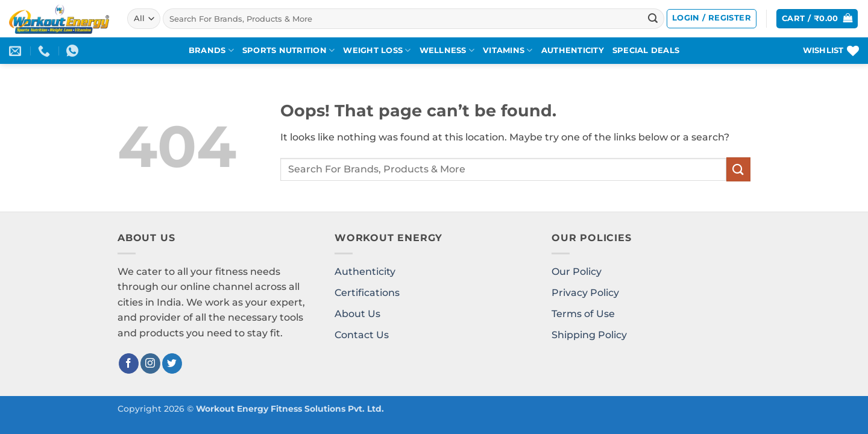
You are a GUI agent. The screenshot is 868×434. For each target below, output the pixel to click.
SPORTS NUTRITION (289, 50)
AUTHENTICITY (573, 50)
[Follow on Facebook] (129, 363)
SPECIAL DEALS (646, 50)
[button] (712, 19)
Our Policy (577, 272)
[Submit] (653, 19)
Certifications (367, 293)
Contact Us (362, 335)
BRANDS (211, 50)
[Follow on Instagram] (150, 363)
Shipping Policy (589, 335)
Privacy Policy (585, 293)
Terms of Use (583, 314)
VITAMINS (508, 50)
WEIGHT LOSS (377, 50)
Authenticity (365, 272)
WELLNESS (447, 50)
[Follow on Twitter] (172, 363)
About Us (357, 314)
